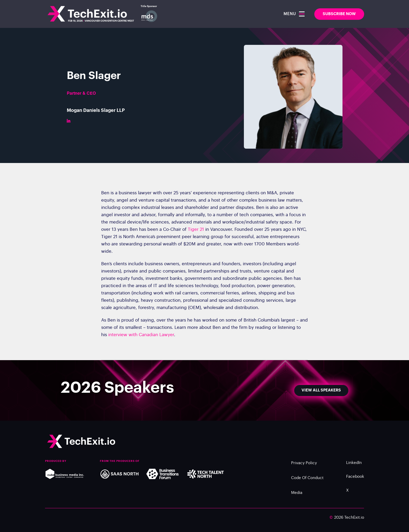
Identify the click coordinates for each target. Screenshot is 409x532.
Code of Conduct (307, 481)
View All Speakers (321, 390)
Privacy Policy (304, 466)
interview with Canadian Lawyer (141, 338)
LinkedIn (354, 466)
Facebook (355, 479)
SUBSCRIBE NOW (339, 14)
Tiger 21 (196, 232)
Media (297, 496)
